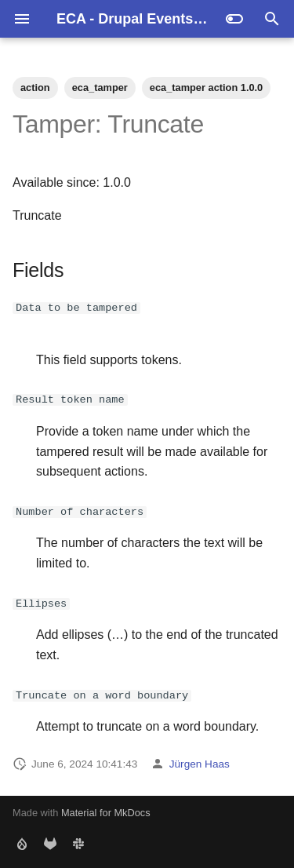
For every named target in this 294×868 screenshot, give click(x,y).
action (35, 88)
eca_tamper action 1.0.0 (206, 88)
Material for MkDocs (106, 813)
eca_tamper (100, 88)
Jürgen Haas (200, 763)
